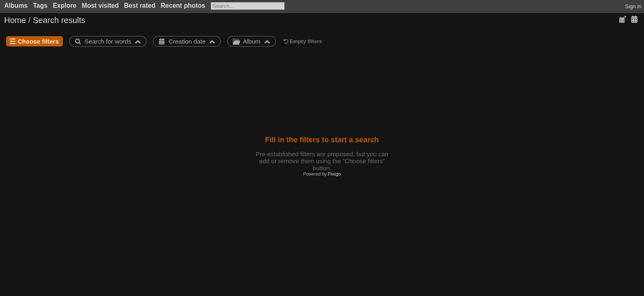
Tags (40, 6)
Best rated (140, 6)
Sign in (633, 6)
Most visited (100, 6)
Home (15, 20)
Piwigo (334, 174)
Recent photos (183, 6)
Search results (59, 20)
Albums (16, 6)
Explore (65, 6)
